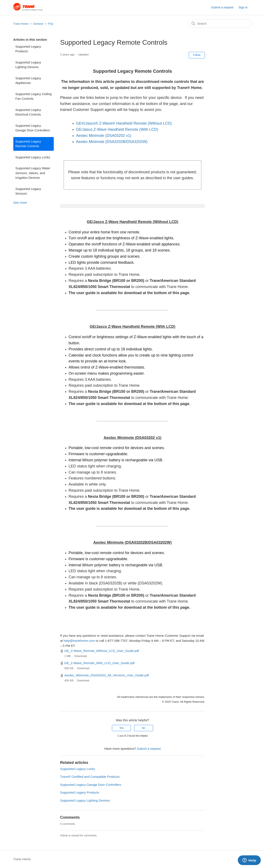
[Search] (220, 24)
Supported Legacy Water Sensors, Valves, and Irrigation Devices (33, 173)
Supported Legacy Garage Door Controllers (33, 128)
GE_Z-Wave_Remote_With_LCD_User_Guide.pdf (99, 663)
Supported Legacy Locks (33, 157)
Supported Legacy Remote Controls (28, 144)
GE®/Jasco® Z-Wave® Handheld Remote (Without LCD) (124, 123)
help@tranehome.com (79, 641)
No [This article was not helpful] (143, 728)
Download (81, 656)
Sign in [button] (243, 7)
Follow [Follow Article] (197, 55)
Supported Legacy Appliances (28, 81)
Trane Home (21, 24)
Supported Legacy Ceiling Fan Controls (34, 96)
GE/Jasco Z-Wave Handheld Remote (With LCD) (117, 129)
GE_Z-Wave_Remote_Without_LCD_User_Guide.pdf (102, 651)
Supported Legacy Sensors (28, 191)
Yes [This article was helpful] (122, 728)
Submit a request (222, 7)
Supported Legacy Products (28, 49)
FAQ (51, 24)
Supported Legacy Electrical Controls (28, 112)
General (38, 24)
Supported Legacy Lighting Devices (28, 65)
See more (20, 203)
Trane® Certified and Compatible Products (90, 777)
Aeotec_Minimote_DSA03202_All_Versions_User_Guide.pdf (107, 675)
